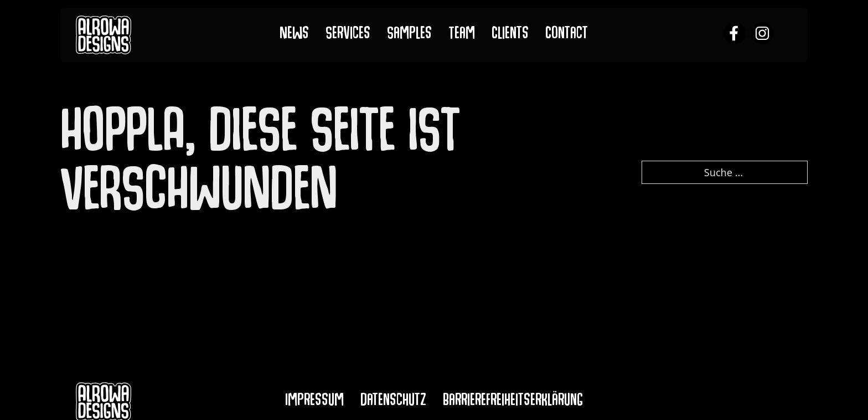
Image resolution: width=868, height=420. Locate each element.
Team (462, 35)
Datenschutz (393, 402)
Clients (510, 35)
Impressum (314, 402)
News (294, 35)
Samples (409, 35)
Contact (567, 35)
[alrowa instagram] (762, 35)
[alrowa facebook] (735, 35)
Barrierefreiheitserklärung (513, 402)
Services (348, 35)
